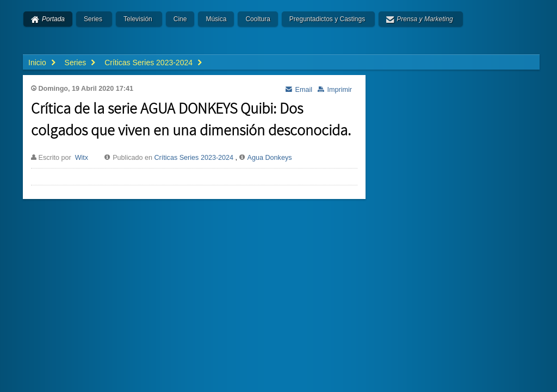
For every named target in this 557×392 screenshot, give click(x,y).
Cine (180, 19)
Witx (82, 158)
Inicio (37, 63)
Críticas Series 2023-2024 (194, 158)
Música (216, 19)
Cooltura (258, 19)
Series (93, 19)
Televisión (138, 19)
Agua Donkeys (270, 158)
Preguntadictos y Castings (327, 19)
